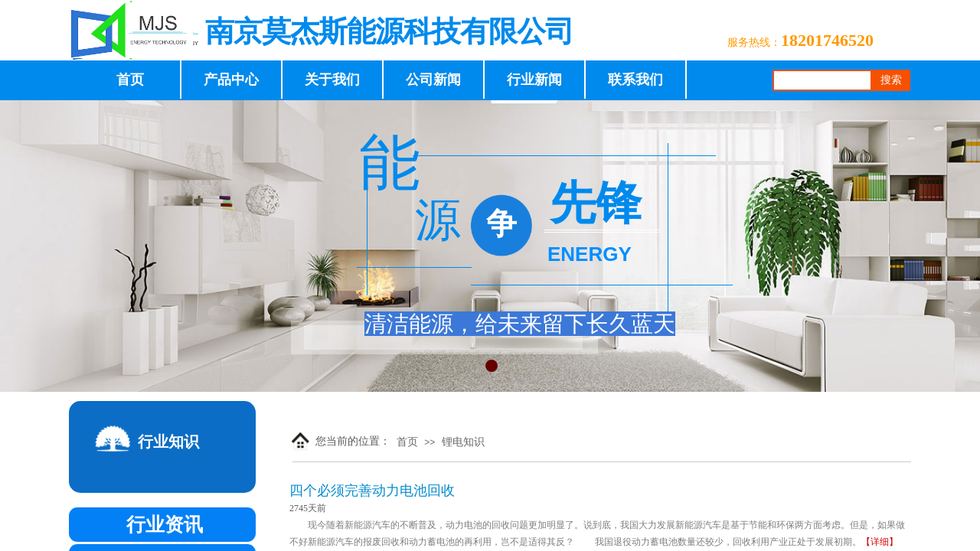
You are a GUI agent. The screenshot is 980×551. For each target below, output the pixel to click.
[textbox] (822, 80)
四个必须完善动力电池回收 (372, 491)
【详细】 (880, 542)
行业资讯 (165, 525)
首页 (407, 442)
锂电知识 (463, 442)
